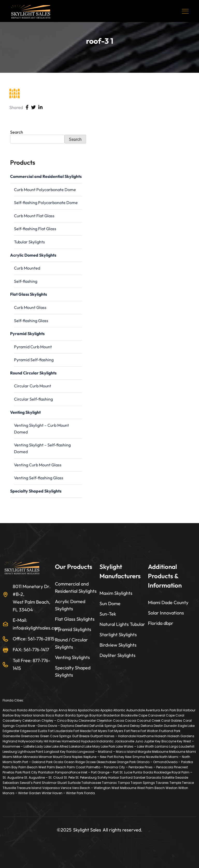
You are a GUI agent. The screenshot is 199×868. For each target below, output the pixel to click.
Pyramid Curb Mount (33, 347)
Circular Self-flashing (33, 399)
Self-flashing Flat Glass (35, 229)
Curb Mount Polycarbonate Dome (45, 190)
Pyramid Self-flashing (34, 360)
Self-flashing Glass (31, 321)
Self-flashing (26, 281)
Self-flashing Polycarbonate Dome (46, 202)
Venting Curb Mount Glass (38, 465)
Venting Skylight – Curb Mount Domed (41, 429)
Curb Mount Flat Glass (34, 216)
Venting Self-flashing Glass (39, 478)
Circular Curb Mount (33, 386)
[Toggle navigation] (186, 11)
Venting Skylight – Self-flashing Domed (42, 448)
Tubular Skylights (29, 242)
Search (17, 132)
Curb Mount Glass (30, 307)
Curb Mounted (27, 268)
